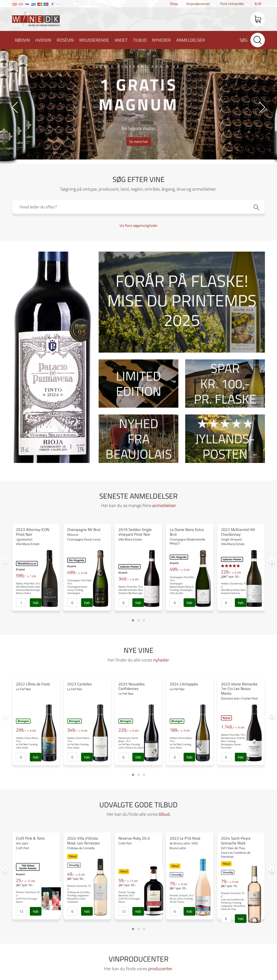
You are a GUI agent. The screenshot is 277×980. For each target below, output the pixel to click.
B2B (258, 4)
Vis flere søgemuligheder (139, 225)
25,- (26, 880)
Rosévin (65, 40)
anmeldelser (164, 505)
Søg (244, 40)
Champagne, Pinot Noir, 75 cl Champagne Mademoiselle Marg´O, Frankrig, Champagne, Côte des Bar (182, 585)
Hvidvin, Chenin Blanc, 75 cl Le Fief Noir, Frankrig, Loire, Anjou (27, 743)
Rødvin (22, 40)
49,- (76, 874)
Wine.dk (36, 20)
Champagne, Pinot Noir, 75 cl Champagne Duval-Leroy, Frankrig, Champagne (80, 587)
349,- (128, 579)
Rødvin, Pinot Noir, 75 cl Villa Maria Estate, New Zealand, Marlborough (131, 590)
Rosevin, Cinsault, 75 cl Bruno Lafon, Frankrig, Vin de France (182, 899)
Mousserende (94, 40)
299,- (26, 730)
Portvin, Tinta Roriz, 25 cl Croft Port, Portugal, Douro (28, 897)
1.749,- (233, 727)
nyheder (161, 660)
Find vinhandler (232, 4)
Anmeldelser (191, 40)
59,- (128, 880)
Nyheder (162, 40)
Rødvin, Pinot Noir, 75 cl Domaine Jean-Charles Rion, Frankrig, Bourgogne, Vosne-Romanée (233, 741)
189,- (180, 730)
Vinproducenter (198, 4)
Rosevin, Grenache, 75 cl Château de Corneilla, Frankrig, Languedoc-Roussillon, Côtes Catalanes (79, 894)
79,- (178, 884)
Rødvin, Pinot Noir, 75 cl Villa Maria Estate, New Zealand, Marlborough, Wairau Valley (28, 588)
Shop (174, 4)
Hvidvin (43, 40)
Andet (121, 40)
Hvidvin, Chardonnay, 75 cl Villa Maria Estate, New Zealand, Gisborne (233, 588)
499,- (77, 572)
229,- (231, 572)
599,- (26, 576)
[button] (133, 620)
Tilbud (140, 40)
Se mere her (139, 141)
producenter (160, 969)
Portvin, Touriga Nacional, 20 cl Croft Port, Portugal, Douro (129, 897)
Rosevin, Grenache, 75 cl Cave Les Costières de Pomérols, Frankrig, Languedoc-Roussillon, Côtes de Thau (233, 901)
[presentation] (15, 107)
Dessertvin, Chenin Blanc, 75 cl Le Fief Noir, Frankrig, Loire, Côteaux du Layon (131, 743)
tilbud (164, 814)
